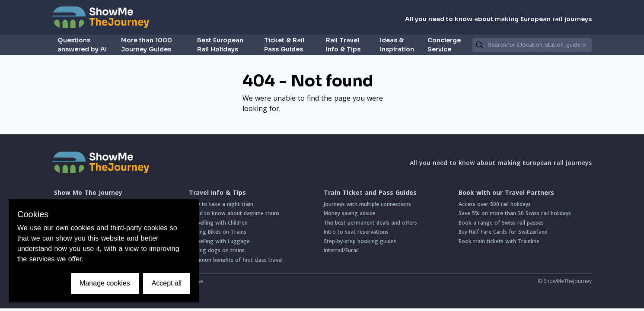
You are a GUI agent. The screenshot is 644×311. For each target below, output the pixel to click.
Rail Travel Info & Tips (343, 45)
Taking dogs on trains (217, 250)
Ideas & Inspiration (397, 45)
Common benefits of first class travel (236, 260)
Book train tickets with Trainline (499, 241)
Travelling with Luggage (219, 241)
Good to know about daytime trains (234, 213)
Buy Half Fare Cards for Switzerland (503, 232)
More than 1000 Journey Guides (147, 45)
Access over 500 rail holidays (495, 204)
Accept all (167, 283)
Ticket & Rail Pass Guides (284, 45)
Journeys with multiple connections (367, 204)
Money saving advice (349, 213)
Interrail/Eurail (341, 250)
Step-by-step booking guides (360, 241)
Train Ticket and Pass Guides (370, 193)
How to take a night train (221, 204)
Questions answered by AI (82, 45)
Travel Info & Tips (217, 193)
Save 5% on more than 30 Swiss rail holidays (515, 213)
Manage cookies (105, 283)
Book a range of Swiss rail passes (501, 223)
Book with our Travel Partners (506, 193)
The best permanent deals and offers (370, 223)
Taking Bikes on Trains (218, 232)
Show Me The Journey (88, 193)
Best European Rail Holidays (220, 45)
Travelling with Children (218, 223)
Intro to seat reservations (356, 232)
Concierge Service (444, 45)
